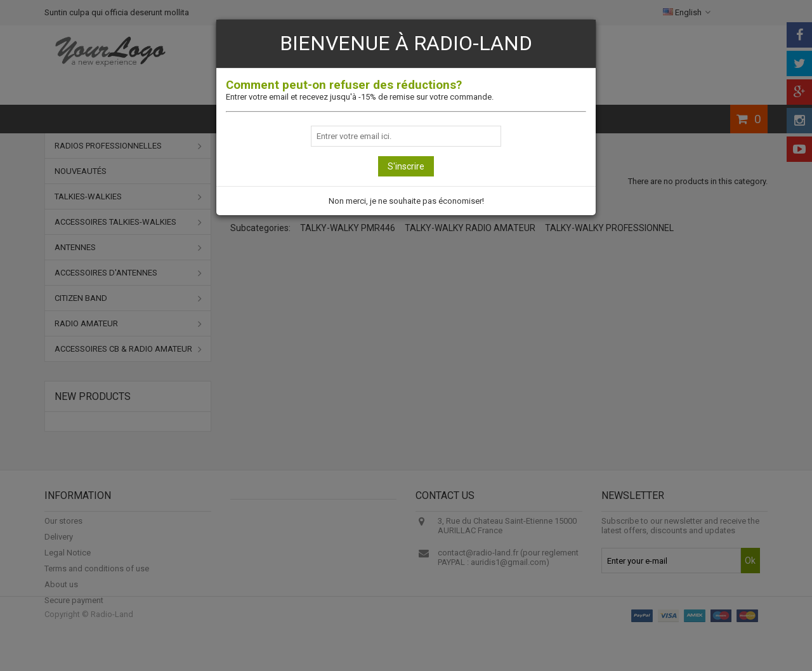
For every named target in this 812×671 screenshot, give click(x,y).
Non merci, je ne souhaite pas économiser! (406, 201)
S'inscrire (406, 166)
